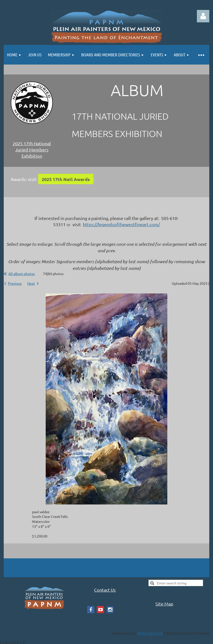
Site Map (164, 604)
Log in (203, 16)
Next (31, 283)
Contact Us (105, 590)
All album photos (22, 274)
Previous (15, 283)
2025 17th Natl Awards (66, 179)
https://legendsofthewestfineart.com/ (121, 224)
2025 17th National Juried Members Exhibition (32, 150)
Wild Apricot (150, 633)
